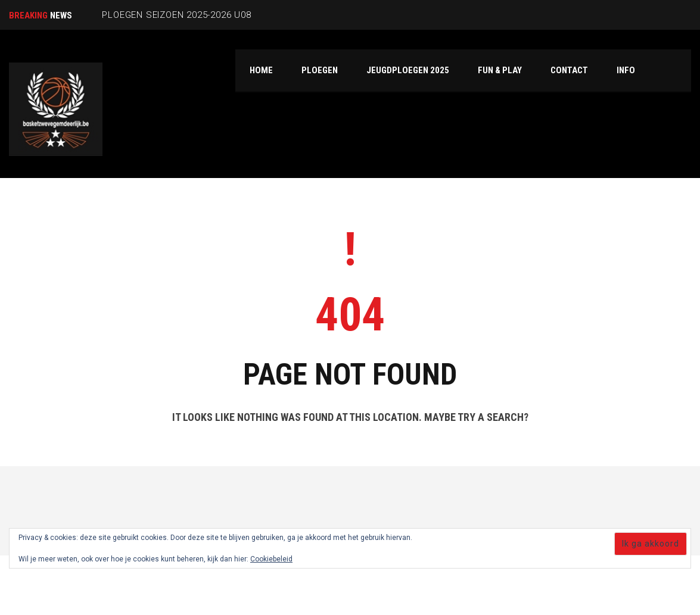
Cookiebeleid (271, 559)
